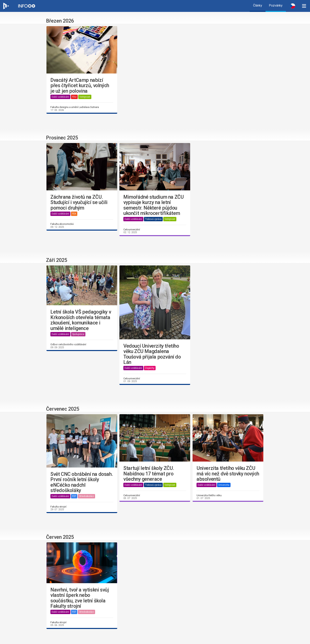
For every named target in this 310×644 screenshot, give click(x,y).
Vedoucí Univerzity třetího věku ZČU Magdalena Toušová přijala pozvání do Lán (152, 354)
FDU (74, 97)
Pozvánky (276, 5)
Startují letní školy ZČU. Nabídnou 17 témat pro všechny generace (149, 474)
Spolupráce (78, 334)
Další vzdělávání (60, 97)
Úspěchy (150, 368)
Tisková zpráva (153, 219)
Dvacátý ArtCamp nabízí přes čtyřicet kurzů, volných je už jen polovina (80, 86)
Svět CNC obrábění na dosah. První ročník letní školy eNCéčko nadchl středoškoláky (82, 482)
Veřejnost (85, 97)
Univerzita (224, 485)
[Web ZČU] (6, 6)
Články (258, 5)
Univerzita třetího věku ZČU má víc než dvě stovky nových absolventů (228, 474)
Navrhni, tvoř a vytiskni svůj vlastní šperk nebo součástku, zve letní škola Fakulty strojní (80, 598)
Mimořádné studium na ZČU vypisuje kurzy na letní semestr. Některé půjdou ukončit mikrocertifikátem (154, 205)
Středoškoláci (86, 496)
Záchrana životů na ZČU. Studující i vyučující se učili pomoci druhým (79, 203)
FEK (74, 214)
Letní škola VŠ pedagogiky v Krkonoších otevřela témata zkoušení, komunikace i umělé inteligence (81, 320)
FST (74, 496)
